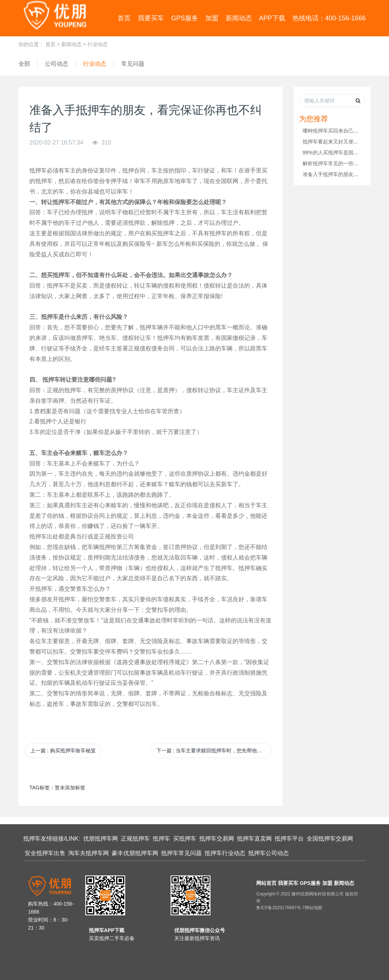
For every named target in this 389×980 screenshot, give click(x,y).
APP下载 (272, 18)
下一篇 (214, 751)
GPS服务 (185, 18)
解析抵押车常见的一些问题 (333, 163)
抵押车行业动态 (225, 853)
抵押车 (161, 839)
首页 (124, 18)
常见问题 (133, 64)
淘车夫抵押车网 (89, 853)
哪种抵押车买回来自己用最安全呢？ (343, 131)
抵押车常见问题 (181, 853)
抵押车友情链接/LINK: (52, 839)
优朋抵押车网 (101, 839)
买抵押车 (185, 839)
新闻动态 (239, 18)
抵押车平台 (289, 839)
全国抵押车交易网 (330, 839)
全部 (24, 64)
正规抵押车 (135, 839)
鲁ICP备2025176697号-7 (280, 908)
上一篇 (63, 751)
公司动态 (57, 64)
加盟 (212, 18)
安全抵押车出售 (45, 853)
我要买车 (151, 18)
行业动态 (98, 44)
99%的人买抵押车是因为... (333, 153)
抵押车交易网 (217, 839)
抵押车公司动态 (269, 853)
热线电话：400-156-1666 (329, 18)
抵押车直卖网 (254, 839)
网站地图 (314, 908)
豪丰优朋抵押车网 (135, 853)
